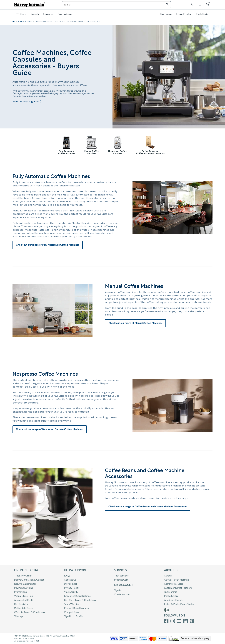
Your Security (71, 592)
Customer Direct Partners (178, 588)
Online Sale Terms (24, 608)
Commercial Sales (174, 584)
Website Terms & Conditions (29, 612)
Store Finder (184, 14)
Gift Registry (21, 604)
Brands (35, 14)
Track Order (202, 14)
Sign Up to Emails (73, 616)
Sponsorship (171, 592)
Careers (168, 575)
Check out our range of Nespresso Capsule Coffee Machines (50, 430)
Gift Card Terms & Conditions (80, 600)
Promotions (65, 14)
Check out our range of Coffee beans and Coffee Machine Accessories (148, 507)
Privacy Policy (72, 588)
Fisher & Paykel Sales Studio (179, 604)
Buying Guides (25, 22)
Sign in (117, 590)
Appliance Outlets (174, 600)
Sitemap (18, 616)
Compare (166, 14)
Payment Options (23, 588)
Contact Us (70, 580)
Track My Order (23, 575)
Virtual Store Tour (24, 596)
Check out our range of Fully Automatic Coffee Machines (48, 245)
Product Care (121, 580)
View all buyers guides (27, 102)
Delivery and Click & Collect (29, 580)
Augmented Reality (24, 600)
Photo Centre (171, 596)
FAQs (67, 575)
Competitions (71, 612)
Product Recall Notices (76, 608)
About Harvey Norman (176, 580)
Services (48, 14)
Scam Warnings (72, 604)
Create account (122, 594)
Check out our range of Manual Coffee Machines (135, 323)
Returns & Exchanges (25, 584)
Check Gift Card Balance (77, 596)
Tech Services (121, 575)
